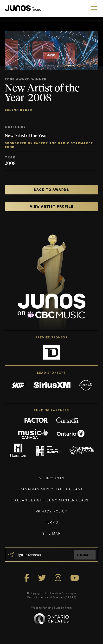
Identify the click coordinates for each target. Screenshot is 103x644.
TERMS (52, 522)
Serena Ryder (18, 110)
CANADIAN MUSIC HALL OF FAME (51, 489)
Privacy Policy (52, 511)
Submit (85, 555)
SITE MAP (51, 533)
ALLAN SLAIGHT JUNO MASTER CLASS (51, 500)
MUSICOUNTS (52, 478)
